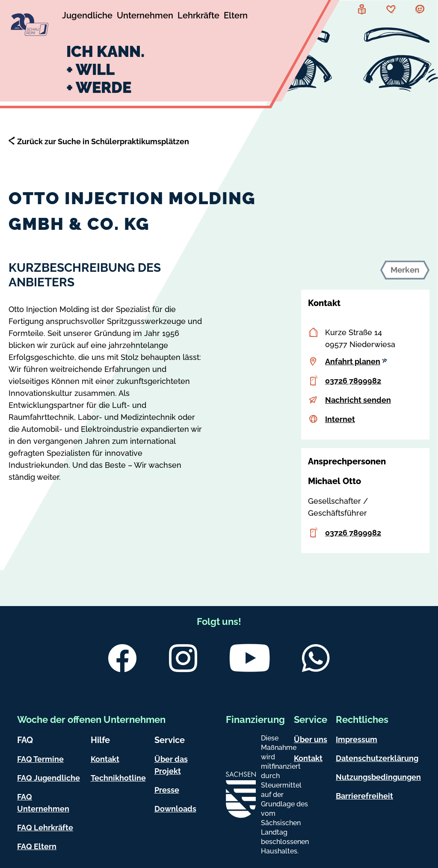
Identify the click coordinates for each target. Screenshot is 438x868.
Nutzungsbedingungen (378, 777)
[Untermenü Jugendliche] (87, 17)
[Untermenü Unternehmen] (145, 17)
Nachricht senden (358, 400)
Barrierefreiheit (364, 796)
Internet (340, 419)
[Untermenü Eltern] (236, 17)
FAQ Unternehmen (43, 803)
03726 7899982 (353, 381)
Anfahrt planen (356, 361)
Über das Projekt (171, 765)
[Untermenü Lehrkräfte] (198, 17)
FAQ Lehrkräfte (45, 828)
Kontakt (105, 759)
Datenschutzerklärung (377, 758)
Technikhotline (118, 778)
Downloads (175, 809)
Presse (167, 790)
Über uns (311, 739)
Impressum (357, 739)
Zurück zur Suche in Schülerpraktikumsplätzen (103, 141)
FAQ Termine (40, 759)
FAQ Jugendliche (49, 778)
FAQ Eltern (37, 846)
